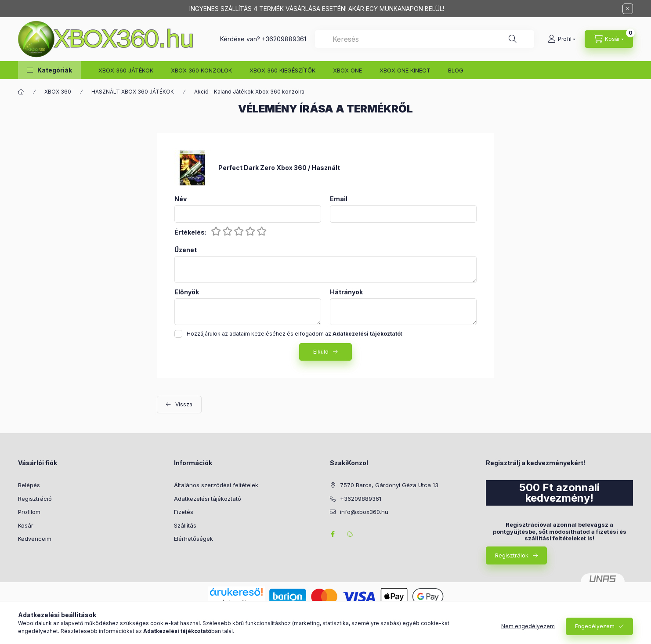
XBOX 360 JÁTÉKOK (126, 70)
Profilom (29, 512)
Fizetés (184, 512)
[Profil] (562, 39)
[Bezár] (628, 9)
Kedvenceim (35, 539)
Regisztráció (35, 499)
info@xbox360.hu (364, 512)
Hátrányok (346, 292)
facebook (333, 534)
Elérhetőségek (193, 539)
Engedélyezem (595, 626)
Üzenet (186, 250)
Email (339, 199)
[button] (49, 70)
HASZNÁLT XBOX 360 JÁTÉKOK (133, 92)
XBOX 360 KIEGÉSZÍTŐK (282, 70)
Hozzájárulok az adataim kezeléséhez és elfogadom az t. (295, 334)
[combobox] (425, 39)
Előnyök (187, 292)
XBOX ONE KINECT (405, 70)
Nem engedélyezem (528, 626)
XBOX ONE (347, 70)
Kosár (26, 525)
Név (181, 199)
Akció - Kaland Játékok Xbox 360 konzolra (249, 92)
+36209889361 (284, 39)
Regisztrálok (512, 555)
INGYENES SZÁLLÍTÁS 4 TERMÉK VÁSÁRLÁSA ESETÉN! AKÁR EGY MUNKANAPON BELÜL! (317, 9)
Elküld (321, 352)
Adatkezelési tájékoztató (208, 499)
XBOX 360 (58, 92)
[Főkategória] (21, 92)
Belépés (29, 485)
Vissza (184, 404)
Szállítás (185, 525)
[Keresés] (513, 39)
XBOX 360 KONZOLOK (201, 70)
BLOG (456, 70)
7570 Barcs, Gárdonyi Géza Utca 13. (390, 485)
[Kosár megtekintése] (609, 39)
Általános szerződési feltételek (216, 485)
